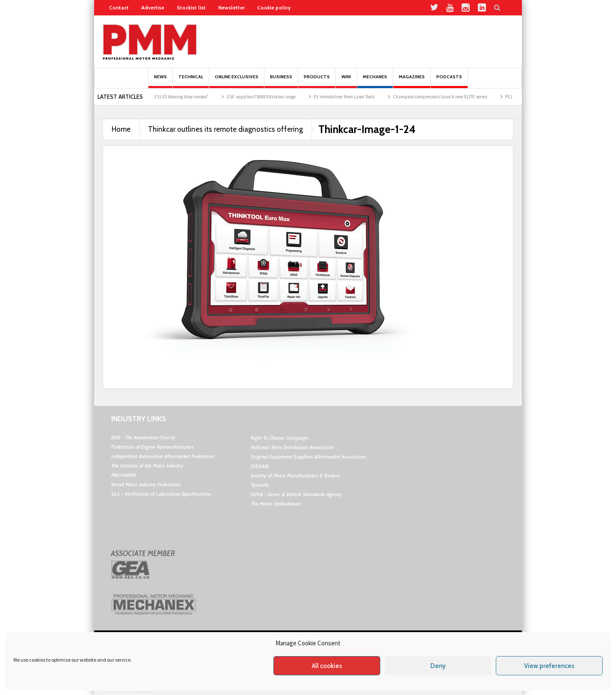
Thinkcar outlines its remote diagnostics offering (225, 129)
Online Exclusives (237, 81)
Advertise (153, 7)
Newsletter (231, 7)
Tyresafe (260, 485)
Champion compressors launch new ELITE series (447, 97)
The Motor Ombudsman (276, 504)
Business (281, 81)
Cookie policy (274, 7)
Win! (346, 81)
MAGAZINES (412, 81)
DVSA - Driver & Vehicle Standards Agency (296, 494)
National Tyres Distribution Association (292, 447)
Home (121, 129)
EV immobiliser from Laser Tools (351, 97)
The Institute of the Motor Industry (147, 466)
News (160, 81)
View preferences (549, 666)
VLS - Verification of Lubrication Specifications (161, 494)
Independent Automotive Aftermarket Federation (163, 456)
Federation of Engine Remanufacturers (153, 447)
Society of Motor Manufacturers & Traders (295, 475)
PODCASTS (449, 81)
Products (317, 81)
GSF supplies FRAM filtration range (268, 97)
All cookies (327, 666)
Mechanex (375, 81)
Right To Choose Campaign (279, 438)
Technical (191, 81)
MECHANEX (124, 475)
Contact (119, 7)
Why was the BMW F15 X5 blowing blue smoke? (170, 97)
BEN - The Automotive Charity (143, 437)
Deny (438, 666)
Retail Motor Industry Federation (146, 484)
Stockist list (191, 7)
